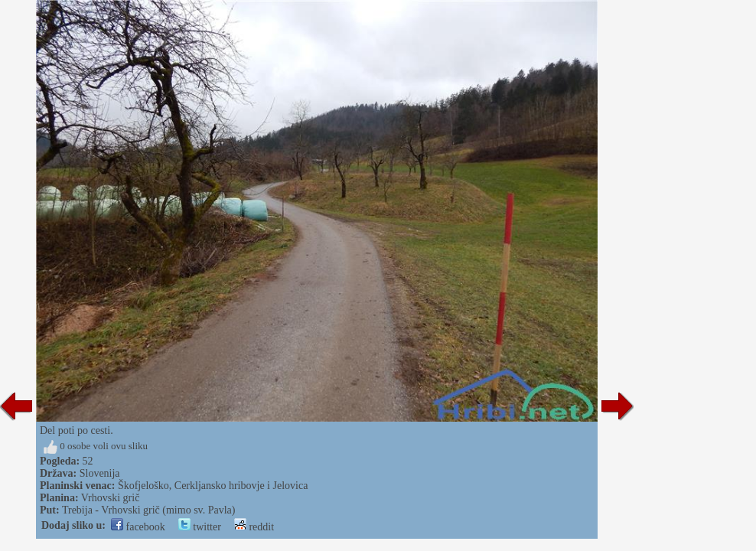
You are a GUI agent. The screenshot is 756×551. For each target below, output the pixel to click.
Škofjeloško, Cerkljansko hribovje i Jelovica (213, 486)
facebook (138, 527)
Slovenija (100, 473)
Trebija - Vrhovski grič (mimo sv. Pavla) (149, 510)
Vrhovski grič (111, 498)
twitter (200, 527)
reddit (254, 527)
